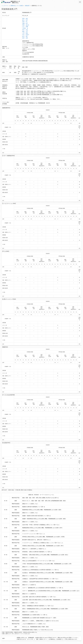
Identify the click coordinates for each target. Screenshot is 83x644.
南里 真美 (25, 38)
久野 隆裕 (25, 33)
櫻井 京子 (25, 31)
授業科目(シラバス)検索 (17, 6)
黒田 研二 (25, 22)
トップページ (5, 6)
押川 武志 (25, 30)
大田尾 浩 (25, 28)
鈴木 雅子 (25, 36)
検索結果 (27, 6)
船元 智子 (25, 20)
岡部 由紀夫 (26, 25)
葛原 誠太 (25, 18)
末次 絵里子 (26, 35)
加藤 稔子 (25, 23)
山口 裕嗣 (25, 27)
